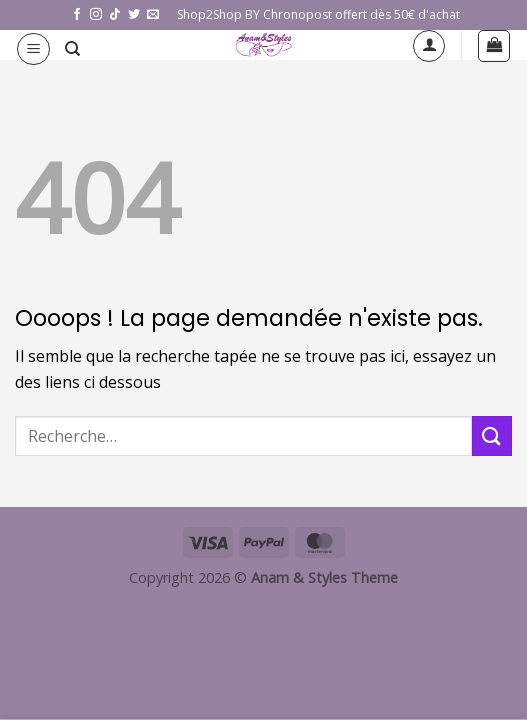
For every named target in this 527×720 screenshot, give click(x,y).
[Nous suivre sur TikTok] (115, 15)
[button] (33, 49)
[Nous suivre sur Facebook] (77, 15)
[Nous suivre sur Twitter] (134, 15)
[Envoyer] (492, 435)
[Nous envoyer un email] (153, 15)
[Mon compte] (429, 46)
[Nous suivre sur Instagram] (96, 15)
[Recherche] (72, 49)
